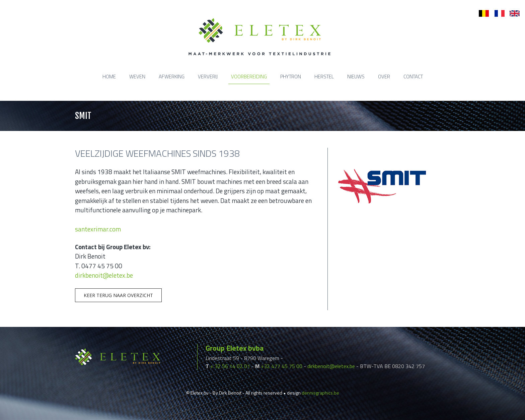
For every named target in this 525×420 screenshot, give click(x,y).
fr (496, 14)
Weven (137, 77)
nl (481, 14)
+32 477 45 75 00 (282, 366)
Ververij (208, 77)
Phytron (291, 77)
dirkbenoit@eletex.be (104, 275)
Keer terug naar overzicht (118, 295)
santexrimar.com (98, 229)
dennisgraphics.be (320, 393)
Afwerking (172, 77)
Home (109, 77)
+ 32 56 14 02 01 (230, 366)
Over (384, 77)
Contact (413, 77)
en (512, 14)
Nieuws (356, 77)
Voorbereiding (249, 77)
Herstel (324, 77)
